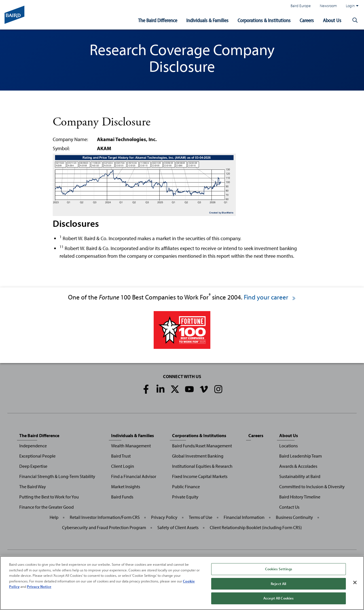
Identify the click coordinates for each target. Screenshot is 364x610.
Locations (288, 446)
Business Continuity (294, 517)
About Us (332, 20)
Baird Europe (301, 6)
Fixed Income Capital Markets (200, 476)
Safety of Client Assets (178, 527)
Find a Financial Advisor (134, 476)
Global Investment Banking (198, 456)
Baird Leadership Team (300, 456)
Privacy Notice (39, 587)
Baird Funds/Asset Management (202, 446)
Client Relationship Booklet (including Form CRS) (256, 527)
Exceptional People (37, 456)
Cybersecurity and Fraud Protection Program (104, 527)
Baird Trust (121, 456)
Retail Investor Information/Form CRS (105, 517)
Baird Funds (122, 497)
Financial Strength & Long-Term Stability (57, 476)
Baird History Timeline (300, 497)
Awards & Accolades (298, 466)
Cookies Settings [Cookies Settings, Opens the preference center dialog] (279, 569)
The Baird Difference (158, 20)
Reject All (278, 584)
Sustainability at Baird (300, 476)
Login (352, 6)
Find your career (270, 297)
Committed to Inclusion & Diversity (312, 487)
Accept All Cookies (278, 599)
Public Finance (186, 487)
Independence (33, 446)
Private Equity (185, 497)
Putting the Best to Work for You (49, 497)
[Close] (355, 583)
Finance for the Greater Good (46, 507)
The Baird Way (33, 487)
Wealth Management (131, 446)
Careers (307, 20)
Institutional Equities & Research (202, 466)
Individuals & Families (207, 20)
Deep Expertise (33, 466)
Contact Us (289, 507)
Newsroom (328, 6)
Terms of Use (201, 517)
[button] (355, 20)
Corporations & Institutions (264, 20)
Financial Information (244, 517)
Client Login (123, 466)
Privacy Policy (164, 517)
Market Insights (126, 487)
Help (54, 517)
